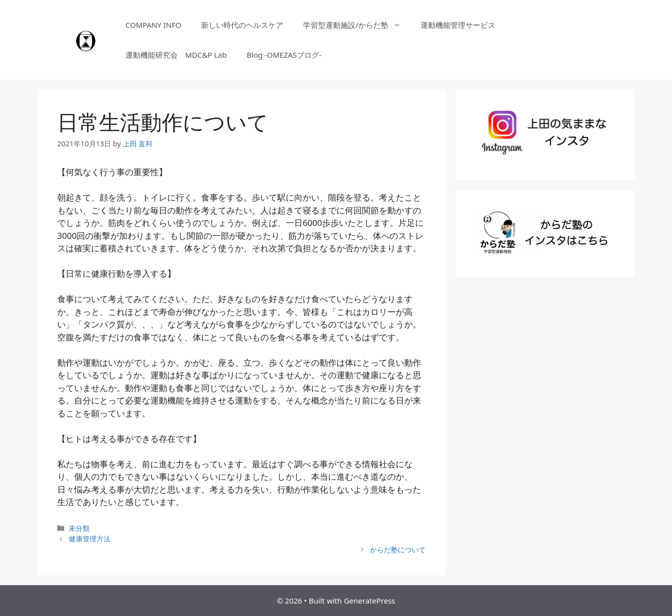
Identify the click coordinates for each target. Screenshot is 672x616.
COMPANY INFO (153, 25)
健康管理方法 (90, 539)
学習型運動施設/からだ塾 (357, 25)
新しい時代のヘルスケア (242, 25)
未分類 (79, 528)
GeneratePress (370, 601)
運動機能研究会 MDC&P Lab (176, 55)
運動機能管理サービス (458, 25)
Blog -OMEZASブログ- (284, 55)
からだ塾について (398, 550)
